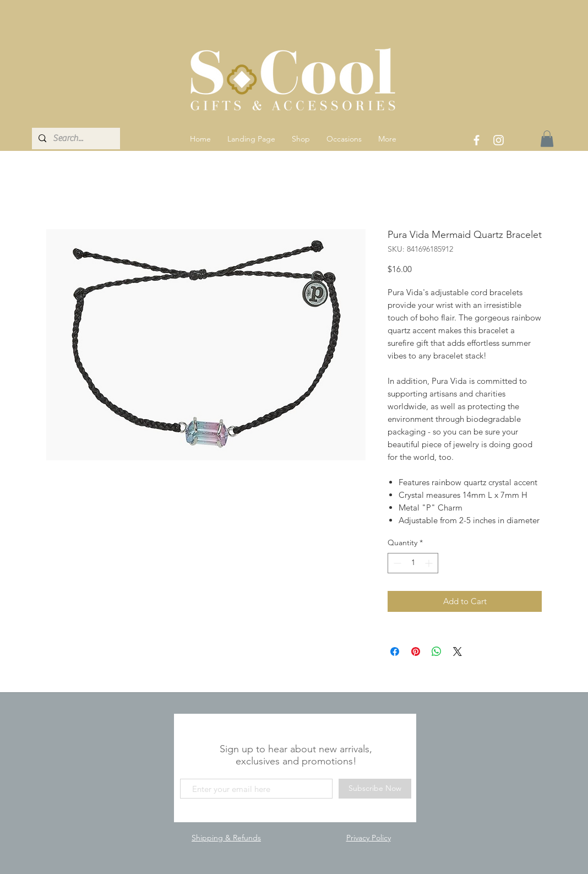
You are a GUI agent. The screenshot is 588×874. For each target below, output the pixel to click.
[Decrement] (396, 563)
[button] (301, 139)
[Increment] (430, 563)
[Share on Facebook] (395, 652)
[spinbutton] (413, 563)
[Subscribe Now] (375, 789)
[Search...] (75, 139)
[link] (547, 139)
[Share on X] (458, 652)
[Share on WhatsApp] (437, 652)
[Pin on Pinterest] (416, 652)
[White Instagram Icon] (499, 140)
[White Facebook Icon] (477, 140)
